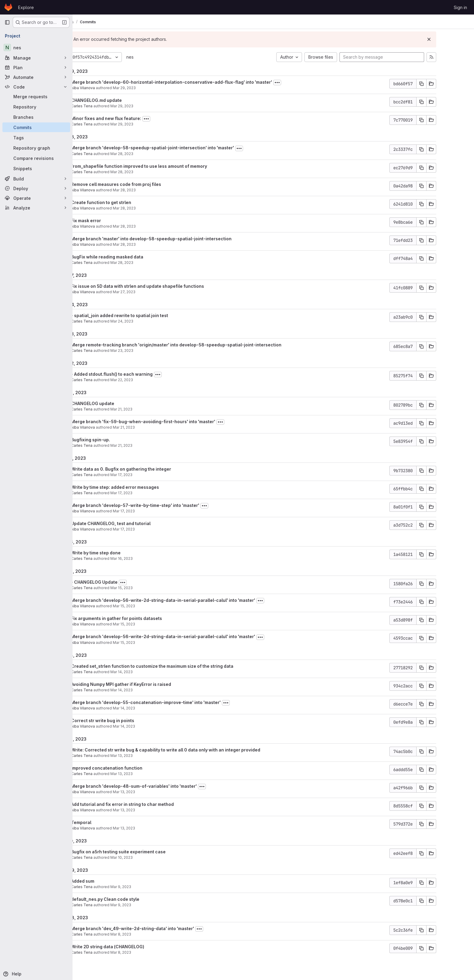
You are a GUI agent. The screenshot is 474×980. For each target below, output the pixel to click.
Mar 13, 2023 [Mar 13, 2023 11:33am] (150, 792)
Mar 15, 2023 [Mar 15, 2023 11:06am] (150, 643)
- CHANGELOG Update (120, 582)
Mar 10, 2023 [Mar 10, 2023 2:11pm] (147, 857)
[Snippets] (36, 168)
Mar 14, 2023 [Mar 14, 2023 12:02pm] (150, 726)
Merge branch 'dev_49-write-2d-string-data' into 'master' (158, 928)
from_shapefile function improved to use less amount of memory (165, 166)
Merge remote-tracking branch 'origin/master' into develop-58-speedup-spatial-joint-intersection (202, 345)
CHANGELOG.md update (122, 100)
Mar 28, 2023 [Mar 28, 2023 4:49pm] (150, 208)
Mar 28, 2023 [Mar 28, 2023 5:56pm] (148, 154)
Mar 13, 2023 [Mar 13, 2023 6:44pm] (147, 756)
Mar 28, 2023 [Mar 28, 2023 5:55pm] (148, 172)
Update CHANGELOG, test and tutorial (136, 523)
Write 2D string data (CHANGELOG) (133, 947)
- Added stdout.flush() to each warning (138, 374)
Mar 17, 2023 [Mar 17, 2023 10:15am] (149, 511)
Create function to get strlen (127, 202)
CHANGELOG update (118, 403)
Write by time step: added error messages (141, 487)
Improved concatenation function (132, 768)
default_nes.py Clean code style (131, 899)
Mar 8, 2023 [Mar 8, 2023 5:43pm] (146, 952)
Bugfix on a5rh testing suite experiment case (144, 852)
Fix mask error (112, 221)
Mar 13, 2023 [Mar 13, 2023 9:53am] (150, 828)
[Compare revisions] (36, 158)
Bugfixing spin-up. (116, 440)
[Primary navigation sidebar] (7, 22)
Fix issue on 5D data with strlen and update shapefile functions (163, 286)
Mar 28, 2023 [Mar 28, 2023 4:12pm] (148, 263)
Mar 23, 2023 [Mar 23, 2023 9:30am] (148, 350)
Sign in (460, 7)
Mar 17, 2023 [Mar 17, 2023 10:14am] (149, 529)
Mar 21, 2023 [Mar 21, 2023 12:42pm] (147, 445)
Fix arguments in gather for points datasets (142, 618)
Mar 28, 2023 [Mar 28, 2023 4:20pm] (150, 226)
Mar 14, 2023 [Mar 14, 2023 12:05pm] (150, 708)
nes (156, 57)
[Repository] (36, 107)
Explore (26, 7)
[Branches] (36, 117)
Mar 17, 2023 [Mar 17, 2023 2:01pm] (147, 493)
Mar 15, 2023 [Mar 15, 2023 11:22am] (150, 624)
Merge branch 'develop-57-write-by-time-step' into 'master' (161, 505)
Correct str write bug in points (128, 720)
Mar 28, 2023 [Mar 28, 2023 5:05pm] (150, 190)
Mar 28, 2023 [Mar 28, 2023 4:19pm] (150, 244)
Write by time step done (122, 553)
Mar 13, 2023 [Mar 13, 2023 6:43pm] (147, 774)
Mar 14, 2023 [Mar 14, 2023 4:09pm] (147, 690)
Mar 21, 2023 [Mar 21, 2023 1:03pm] (147, 409)
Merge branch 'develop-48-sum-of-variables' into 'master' (160, 786)
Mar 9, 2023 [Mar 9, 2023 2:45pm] (146, 905)
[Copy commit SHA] (447, 84)
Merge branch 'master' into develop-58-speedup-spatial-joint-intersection (177, 239)
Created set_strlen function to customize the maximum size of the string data (178, 666)
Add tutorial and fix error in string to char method (148, 804)
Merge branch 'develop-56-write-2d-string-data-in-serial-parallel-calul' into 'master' (189, 600)
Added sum (108, 881)
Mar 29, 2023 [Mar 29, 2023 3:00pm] (150, 88)
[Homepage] (8, 7)
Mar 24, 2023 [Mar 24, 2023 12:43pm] (148, 321)
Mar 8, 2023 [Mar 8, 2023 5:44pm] (146, 934)
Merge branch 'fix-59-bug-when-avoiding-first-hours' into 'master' (169, 422)
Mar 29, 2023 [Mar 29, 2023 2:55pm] (148, 106)
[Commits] (36, 127)
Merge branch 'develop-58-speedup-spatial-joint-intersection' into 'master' (178, 148)
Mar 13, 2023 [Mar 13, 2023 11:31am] (150, 810)
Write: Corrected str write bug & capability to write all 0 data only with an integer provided (191, 750)
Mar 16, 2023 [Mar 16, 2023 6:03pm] (147, 558)
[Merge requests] (36, 96)
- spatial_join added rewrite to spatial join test (145, 315)
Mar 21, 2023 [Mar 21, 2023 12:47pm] (149, 427)
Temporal (107, 822)
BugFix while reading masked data (133, 257)
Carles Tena (107, 106)
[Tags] (36, 138)
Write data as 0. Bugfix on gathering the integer (147, 469)
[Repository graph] (36, 148)
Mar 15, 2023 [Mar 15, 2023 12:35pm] (147, 588)
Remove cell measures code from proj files (142, 184)
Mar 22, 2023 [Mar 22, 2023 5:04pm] (147, 380)
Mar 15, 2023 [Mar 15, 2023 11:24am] (150, 606)
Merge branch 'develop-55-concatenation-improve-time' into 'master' (172, 702)
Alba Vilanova (109, 88)
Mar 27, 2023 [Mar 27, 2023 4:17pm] (150, 292)
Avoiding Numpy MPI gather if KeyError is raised (147, 684)
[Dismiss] (455, 39)
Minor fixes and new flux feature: (132, 118)
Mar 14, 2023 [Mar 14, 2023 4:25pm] (147, 672)
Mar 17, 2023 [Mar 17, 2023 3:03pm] (147, 475)
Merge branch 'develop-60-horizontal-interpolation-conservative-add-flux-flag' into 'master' (197, 82)
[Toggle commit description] (303, 83)
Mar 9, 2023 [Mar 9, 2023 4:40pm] (146, 887)
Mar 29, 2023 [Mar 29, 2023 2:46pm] (148, 124)
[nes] (36, 47)
